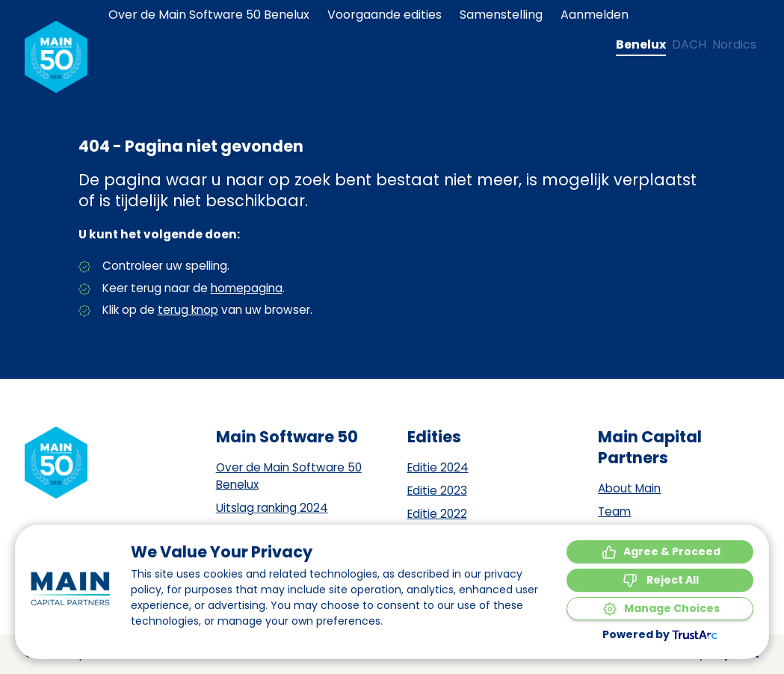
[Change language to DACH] (689, 45)
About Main (629, 488)
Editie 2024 (438, 467)
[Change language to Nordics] (734, 45)
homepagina (247, 288)
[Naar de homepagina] (56, 57)
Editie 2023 (437, 491)
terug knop (188, 310)
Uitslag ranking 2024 (272, 508)
